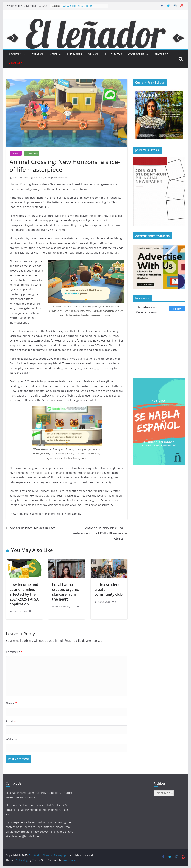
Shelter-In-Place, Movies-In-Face (31, 528)
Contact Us (136, 54)
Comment (14, 652)
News (53, 54)
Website (11, 739)
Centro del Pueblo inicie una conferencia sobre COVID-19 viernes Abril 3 (100, 533)
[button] (24, 54)
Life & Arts (75, 54)
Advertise (161, 54)
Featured (16, 153)
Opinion (94, 54)
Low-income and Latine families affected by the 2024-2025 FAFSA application (24, 594)
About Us (15, 54)
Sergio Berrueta (21, 178)
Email (11, 721)
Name (11, 703)
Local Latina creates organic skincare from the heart (65, 592)
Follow (177, 309)
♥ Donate (15, 63)
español (38, 54)
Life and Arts (31, 153)
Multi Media (114, 54)
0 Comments (59, 178)
